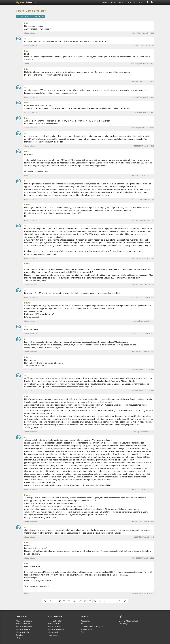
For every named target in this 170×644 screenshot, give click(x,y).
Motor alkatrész (55, 627)
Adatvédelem (86, 629)
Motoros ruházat (56, 624)
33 (100, 601)
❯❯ (125, 601)
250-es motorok (36, 11)
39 (69, 601)
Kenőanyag (53, 635)
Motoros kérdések (24, 627)
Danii (26, 103)
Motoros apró (139, 2)
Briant (27, 23)
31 (110, 601)
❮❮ (45, 601)
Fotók (121, 2)
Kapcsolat (85, 621)
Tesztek (19, 635)
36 (85, 601)
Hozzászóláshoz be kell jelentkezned (31, 16)
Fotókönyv (123, 624)
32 (105, 601)
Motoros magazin (24, 621)
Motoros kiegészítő (56, 629)
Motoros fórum (23, 624)
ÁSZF (83, 624)
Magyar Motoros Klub (129, 621)
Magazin (106, 2)
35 (90, 601)
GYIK (83, 632)
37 (80, 601)
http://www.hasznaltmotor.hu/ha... (39, 105)
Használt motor (55, 621)
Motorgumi (53, 632)
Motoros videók (23, 629)
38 (74, 601)
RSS (18, 638)
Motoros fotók (22, 632)
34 (95, 601)
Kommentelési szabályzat (92, 627)
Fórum (114, 2)
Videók (128, 2)
